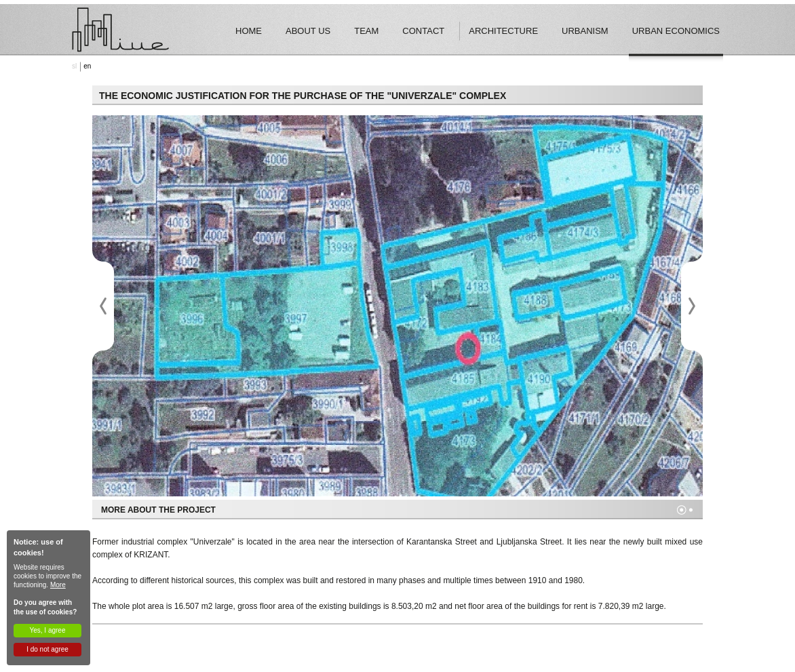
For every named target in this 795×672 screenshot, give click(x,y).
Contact (423, 31)
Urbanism (585, 31)
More (58, 585)
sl (74, 66)
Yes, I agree (47, 630)
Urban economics (676, 31)
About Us (308, 31)
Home (249, 31)
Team (366, 31)
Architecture (503, 31)
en (87, 66)
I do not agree (47, 649)
